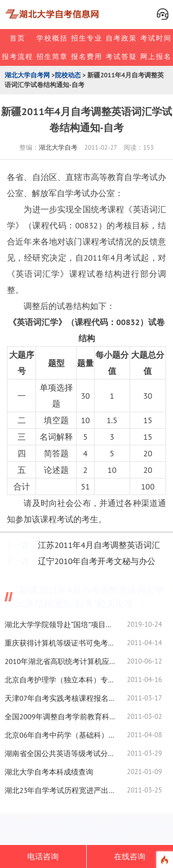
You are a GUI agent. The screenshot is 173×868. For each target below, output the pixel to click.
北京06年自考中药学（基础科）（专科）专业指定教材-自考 (60, 735)
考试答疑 (121, 56)
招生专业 (87, 38)
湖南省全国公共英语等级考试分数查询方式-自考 (60, 753)
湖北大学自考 (58, 147)
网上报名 (156, 56)
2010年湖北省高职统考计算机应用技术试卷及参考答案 (60, 661)
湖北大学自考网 (27, 75)
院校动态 (68, 75)
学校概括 (52, 38)
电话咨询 (43, 856)
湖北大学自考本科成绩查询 (49, 772)
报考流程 (18, 56)
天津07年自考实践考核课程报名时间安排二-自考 (60, 698)
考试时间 (156, 38)
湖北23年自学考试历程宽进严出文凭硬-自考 (60, 790)
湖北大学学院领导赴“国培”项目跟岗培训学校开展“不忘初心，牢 (60, 624)
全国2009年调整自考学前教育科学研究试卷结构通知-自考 (60, 717)
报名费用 (87, 56)
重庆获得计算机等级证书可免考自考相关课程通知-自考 (60, 643)
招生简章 (52, 56)
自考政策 (121, 38)
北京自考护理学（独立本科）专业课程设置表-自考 (60, 680)
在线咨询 (130, 856)
